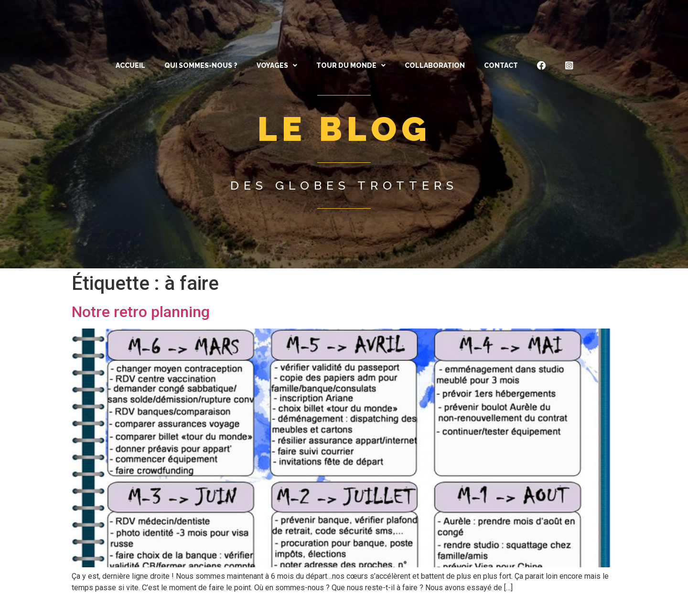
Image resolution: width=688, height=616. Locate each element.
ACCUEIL (130, 65)
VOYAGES (277, 65)
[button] (277, 65)
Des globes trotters (344, 185)
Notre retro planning (141, 312)
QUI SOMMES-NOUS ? (201, 65)
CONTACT (501, 65)
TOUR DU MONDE (351, 65)
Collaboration (435, 65)
